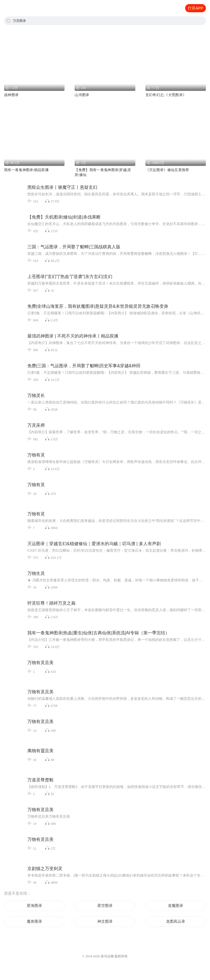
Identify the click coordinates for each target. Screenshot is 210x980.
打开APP (196, 8)
